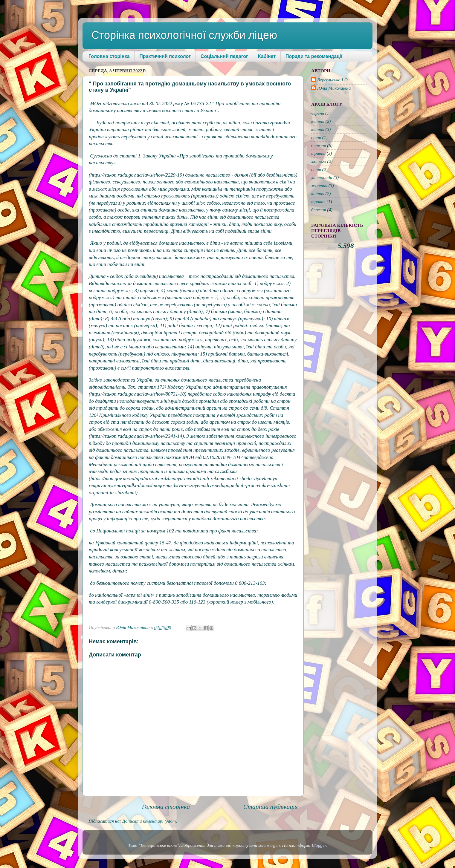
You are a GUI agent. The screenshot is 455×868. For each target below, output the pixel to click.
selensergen (269, 845)
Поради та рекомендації (314, 56)
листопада (322, 177)
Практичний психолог (165, 56)
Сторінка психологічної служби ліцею (184, 35)
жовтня (319, 185)
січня (316, 137)
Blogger (319, 845)
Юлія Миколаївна (334, 88)
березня (319, 145)
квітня (318, 121)
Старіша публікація (271, 807)
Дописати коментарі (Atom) (150, 821)
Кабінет (267, 56)
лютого (319, 161)
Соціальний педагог (224, 56)
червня (318, 113)
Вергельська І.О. (333, 80)
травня (318, 153)
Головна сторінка (109, 56)
